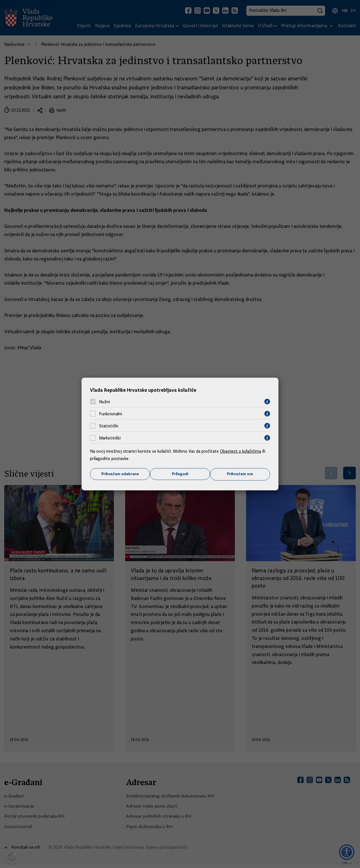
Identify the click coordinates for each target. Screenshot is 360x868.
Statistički (109, 426)
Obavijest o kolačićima (241, 451)
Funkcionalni (111, 414)
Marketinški (110, 438)
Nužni (104, 402)
